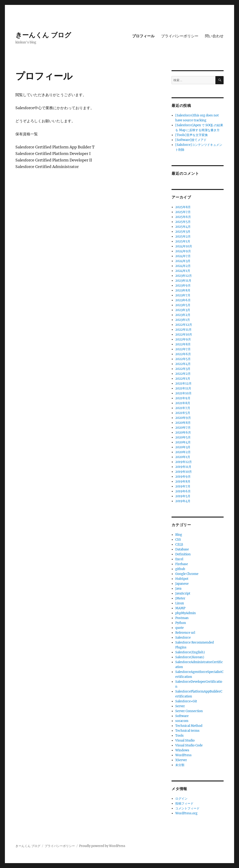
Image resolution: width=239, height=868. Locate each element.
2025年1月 (183, 241)
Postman (182, 618)
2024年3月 (183, 261)
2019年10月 (184, 472)
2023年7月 (183, 295)
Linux (180, 603)
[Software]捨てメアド (191, 140)
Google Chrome (187, 574)
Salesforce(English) (190, 652)
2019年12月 (184, 462)
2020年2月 (183, 452)
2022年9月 (183, 339)
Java (178, 589)
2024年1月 (183, 271)
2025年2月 (183, 236)
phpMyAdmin (186, 613)
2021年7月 (183, 408)
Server (180, 706)
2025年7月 (183, 212)
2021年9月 (183, 398)
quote (179, 628)
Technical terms (187, 731)
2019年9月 (183, 477)
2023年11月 (183, 281)
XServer (181, 760)
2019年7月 (183, 486)
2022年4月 (183, 364)
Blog (179, 535)
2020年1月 (183, 457)
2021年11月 (183, 388)
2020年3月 (183, 447)
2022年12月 (184, 325)
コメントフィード (187, 808)
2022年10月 (184, 334)
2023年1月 (183, 320)
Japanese (182, 584)
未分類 (180, 765)
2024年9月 (183, 251)
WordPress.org (186, 813)
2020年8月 (183, 423)
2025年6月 (183, 217)
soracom (182, 721)
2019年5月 (183, 496)
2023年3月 (183, 310)
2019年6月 (183, 491)
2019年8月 (183, 481)
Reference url (185, 633)
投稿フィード (184, 803)
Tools (179, 736)
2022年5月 (183, 359)
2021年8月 (183, 403)
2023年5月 (183, 305)
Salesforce (183, 638)
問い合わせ (214, 36)
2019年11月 (183, 467)
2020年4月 (183, 442)
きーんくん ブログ (43, 35)
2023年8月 (183, 290)
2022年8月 (183, 344)
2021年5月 (183, 413)
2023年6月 (183, 300)
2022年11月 (183, 330)
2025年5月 (183, 222)
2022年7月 (183, 349)
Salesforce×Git (186, 701)
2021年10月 (183, 393)
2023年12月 (184, 276)
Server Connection (189, 711)
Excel (179, 559)
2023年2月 (183, 315)
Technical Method (189, 726)
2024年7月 (183, 256)
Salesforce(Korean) (190, 657)
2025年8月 (183, 207)
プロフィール (143, 36)
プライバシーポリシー (180, 36)
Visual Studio (185, 740)
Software (182, 716)
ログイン (181, 799)
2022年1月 (183, 379)
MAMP (180, 608)
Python (181, 623)
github (180, 569)
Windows (182, 750)
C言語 (179, 544)
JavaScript (183, 593)
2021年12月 (183, 383)
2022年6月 (183, 354)
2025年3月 (183, 232)
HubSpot (182, 579)
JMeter (180, 598)
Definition (183, 554)
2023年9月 (183, 285)
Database (182, 549)
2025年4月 (183, 227)
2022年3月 (183, 369)
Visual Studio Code (189, 745)
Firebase (182, 564)
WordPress (183, 755)
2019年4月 (183, 501)
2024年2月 (183, 266)
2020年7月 (183, 428)
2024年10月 (184, 246)
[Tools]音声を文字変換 (192, 135)
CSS (178, 540)
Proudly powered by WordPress (102, 846)
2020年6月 (183, 432)
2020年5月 (183, 437)
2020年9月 (183, 418)
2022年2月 (183, 374)
